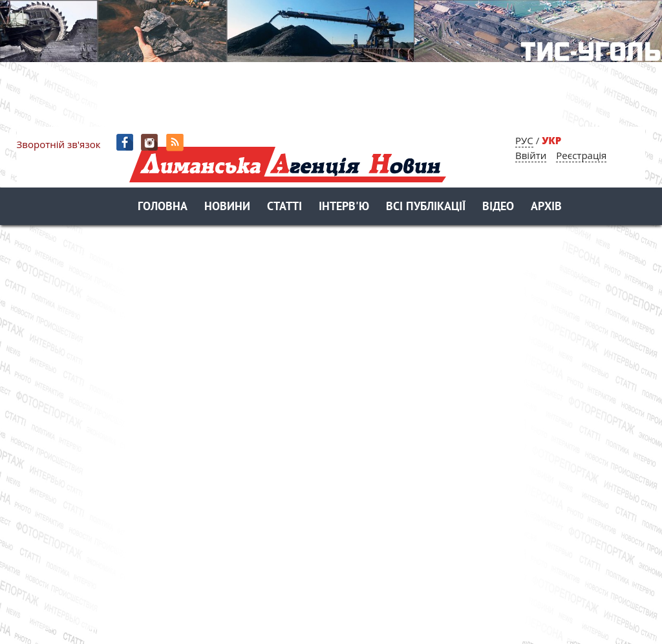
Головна (163, 207)
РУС (524, 140)
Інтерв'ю (344, 207)
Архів (546, 207)
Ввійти (531, 155)
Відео (498, 207)
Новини (227, 207)
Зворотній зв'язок (59, 144)
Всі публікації (426, 207)
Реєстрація (581, 155)
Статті (284, 207)
